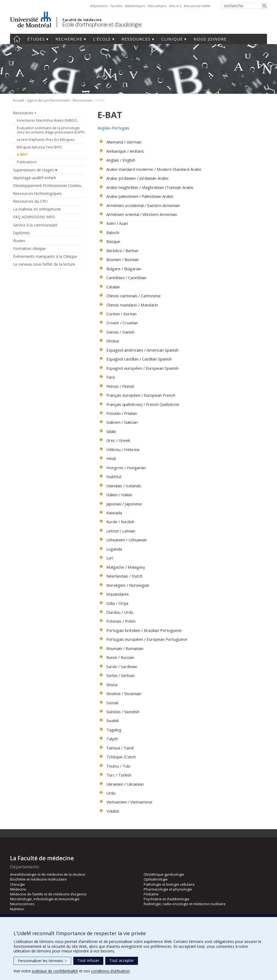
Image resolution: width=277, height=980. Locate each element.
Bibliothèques (135, 6)
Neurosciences (22, 904)
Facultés (116, 6)
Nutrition (17, 909)
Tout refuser (88, 960)
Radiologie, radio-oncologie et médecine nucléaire (185, 904)
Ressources (136, 39)
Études (36, 39)
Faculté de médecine (82, 20)
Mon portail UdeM (197, 6)
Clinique (172, 39)
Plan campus (157, 6)
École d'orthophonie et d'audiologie (102, 24)
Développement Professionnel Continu (47, 186)
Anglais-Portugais (113, 128)
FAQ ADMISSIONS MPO (34, 217)
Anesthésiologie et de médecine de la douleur (48, 874)
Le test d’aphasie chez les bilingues (46, 139)
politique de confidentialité (55, 971)
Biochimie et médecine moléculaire (38, 879)
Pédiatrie (151, 894)
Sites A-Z (175, 6)
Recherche (69, 39)
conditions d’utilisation (111, 971)
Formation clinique (29, 249)
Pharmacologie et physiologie (168, 889)
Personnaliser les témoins (42, 961)
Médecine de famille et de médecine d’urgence (48, 894)
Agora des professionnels (48, 100)
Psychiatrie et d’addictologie (166, 899)
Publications (27, 162)
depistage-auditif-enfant (34, 178)
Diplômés (22, 233)
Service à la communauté (35, 225)
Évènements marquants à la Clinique (45, 256)
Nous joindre (210, 39)
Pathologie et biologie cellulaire (169, 884)
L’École (102, 39)
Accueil (17, 39)
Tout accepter (122, 960)
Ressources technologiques (37, 193)
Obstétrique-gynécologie (164, 874)
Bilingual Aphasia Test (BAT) (39, 147)
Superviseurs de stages (34, 170)
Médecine (18, 889)
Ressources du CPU (30, 201)
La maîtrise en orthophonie (37, 209)
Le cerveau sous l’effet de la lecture (44, 264)
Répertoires (99, 6)
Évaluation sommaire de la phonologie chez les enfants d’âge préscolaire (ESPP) (51, 130)
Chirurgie (17, 884)
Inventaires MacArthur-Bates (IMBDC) (47, 120)
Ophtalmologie (156, 879)
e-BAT (22, 154)
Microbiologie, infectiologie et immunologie (45, 899)
